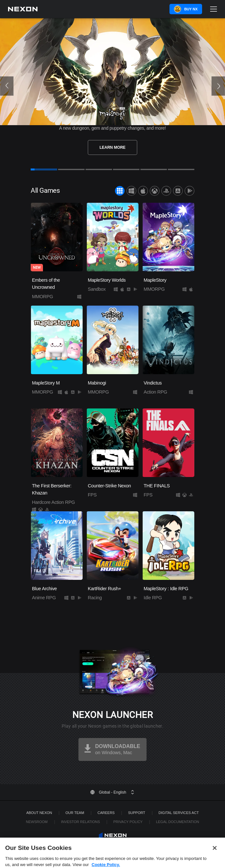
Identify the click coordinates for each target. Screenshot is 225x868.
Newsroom (37, 822)
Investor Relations (81, 822)
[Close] (215, 856)
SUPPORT (137, 813)
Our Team (75, 813)
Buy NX (191, 9)
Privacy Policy (128, 822)
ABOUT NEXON (39, 813)
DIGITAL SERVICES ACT (179, 813)
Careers (106, 813)
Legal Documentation (178, 822)
